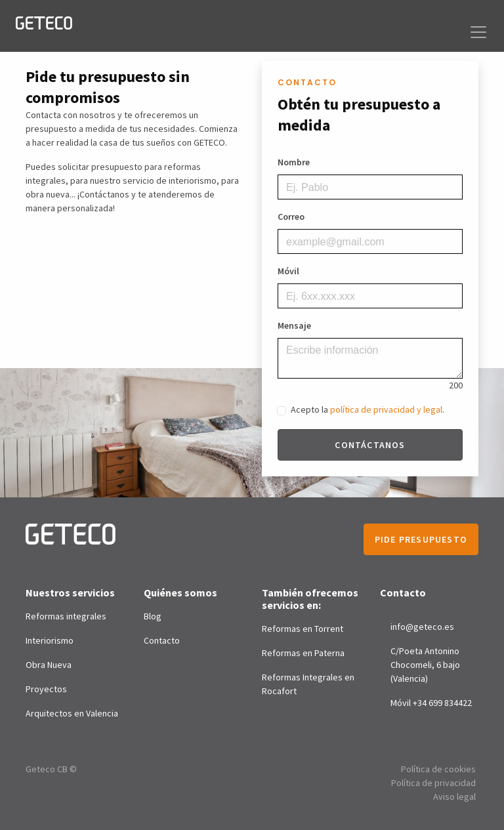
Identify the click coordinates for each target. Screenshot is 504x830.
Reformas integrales (66, 616)
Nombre (294, 162)
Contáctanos (370, 445)
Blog (153, 616)
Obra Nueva (49, 665)
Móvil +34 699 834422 (431, 703)
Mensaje (294, 325)
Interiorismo (50, 640)
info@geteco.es (422, 627)
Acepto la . (367, 409)
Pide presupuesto (421, 539)
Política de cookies (438, 769)
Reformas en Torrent (303, 629)
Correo (291, 217)
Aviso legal (454, 797)
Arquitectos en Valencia (72, 713)
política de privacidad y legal (386, 409)
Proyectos (46, 689)
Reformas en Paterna (303, 653)
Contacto (162, 640)
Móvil (288, 271)
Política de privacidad (433, 783)
